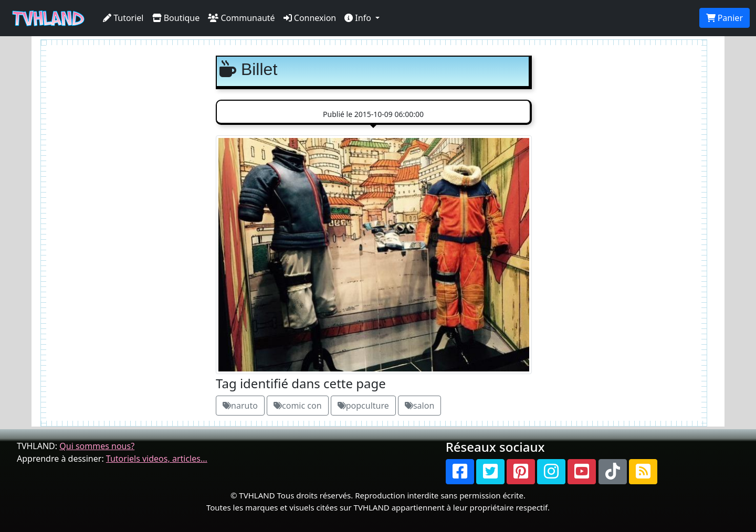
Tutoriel (123, 18)
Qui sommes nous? (97, 446)
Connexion (310, 18)
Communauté (241, 18)
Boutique (176, 18)
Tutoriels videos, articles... (157, 459)
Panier (724, 18)
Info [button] (359, 18)
